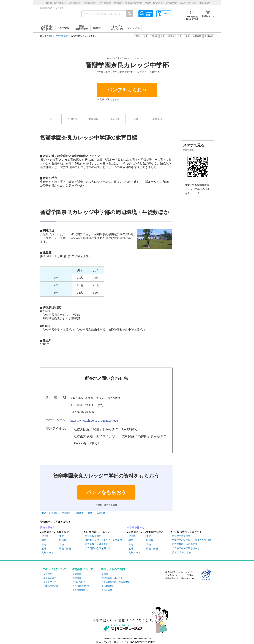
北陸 (62, 544)
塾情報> (118, 3)
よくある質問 (50, 578)
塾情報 (105, 574)
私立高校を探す (93, 536)
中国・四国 (65, 549)
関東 (44, 540)
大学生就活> (172, 3)
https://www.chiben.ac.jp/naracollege (94, 421)
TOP (51, 119)
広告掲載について (81, 586)
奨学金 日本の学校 (182, 552)
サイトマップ (50, 582)
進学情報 (115, 119)
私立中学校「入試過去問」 (186, 544)
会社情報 (77, 574)
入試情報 (72, 119)
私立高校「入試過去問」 (98, 544)
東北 (62, 536)
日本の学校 (47, 36)
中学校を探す (62, 36)
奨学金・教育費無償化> (56, 3)
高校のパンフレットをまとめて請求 (103, 540)
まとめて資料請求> (188, 3)
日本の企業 (107, 590)
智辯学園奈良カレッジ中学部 (127, 65)
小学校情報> (105, 3)
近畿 (44, 549)
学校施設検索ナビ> (134, 3)
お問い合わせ (79, 582)
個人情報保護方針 (81, 590)
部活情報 (93, 119)
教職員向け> (205, 3)
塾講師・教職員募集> (154, 3)
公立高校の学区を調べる (98, 548)
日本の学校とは (51, 586)
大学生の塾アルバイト (112, 578)
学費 (136, 119)
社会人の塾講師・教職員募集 (115, 582)
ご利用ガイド (50, 574)
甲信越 (63, 540)
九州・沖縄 (47, 553)
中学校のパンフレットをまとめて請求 (192, 540)
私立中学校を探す (181, 536)
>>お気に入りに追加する (148, 72)
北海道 (154, 36)
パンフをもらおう (127, 90)
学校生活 (157, 119)
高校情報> (75, 3)
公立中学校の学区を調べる (186, 548)
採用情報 (77, 578)
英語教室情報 (108, 586)
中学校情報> (89, 3)
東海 (44, 544)
